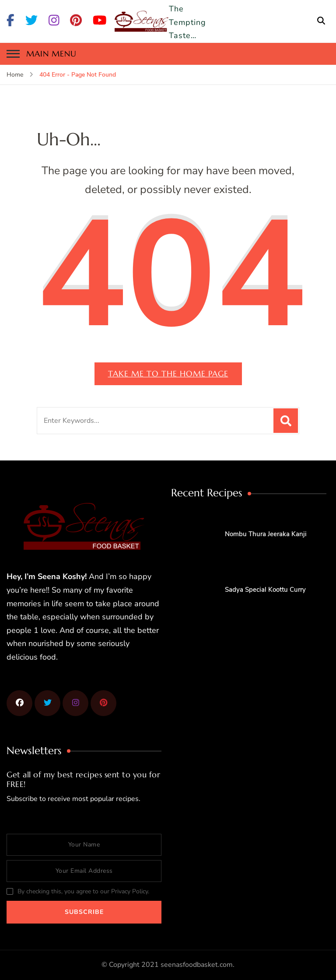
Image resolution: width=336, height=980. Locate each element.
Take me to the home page (168, 374)
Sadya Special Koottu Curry (265, 590)
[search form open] (321, 21)
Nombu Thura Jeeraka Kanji (266, 534)
